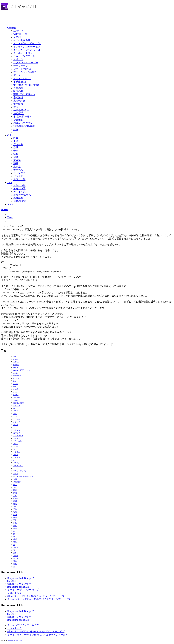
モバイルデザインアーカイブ (23, 590)
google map (17, 376)
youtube (16, 400)
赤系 (16, 148)
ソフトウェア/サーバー (26, 63)
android (16, 359)
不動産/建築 (20, 82)
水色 (15, 523)
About (10, 204)
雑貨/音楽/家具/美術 (24, 126)
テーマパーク (21, 66)
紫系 (16, 157)
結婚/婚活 (19, 113)
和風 (15, 496)
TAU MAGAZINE (15, 640)
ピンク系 (18, 176)
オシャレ (17, 419)
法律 (16, 107)
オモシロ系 (19, 189)
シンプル (17, 452)
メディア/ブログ (22, 78)
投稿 (15, 512)
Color (10, 135)
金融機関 (18, 120)
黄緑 (15, 561)
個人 (15, 485)
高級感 (16, 556)
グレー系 (18, 144)
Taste (10, 182)
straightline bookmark (18, 587)
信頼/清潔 (17, 482)
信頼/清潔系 (20, 201)
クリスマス (18, 438)
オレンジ (17, 422)
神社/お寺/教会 (21, 110)
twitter (15, 392)
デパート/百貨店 (22, 69)
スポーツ (18, 59)
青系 (16, 151)
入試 (15, 487)
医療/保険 (19, 91)
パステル (17, 463)
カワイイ (17, 433)
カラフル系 (19, 179)
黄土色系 (18, 170)
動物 (15, 493)
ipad (15, 381)
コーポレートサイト (24, 53)
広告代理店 (19, 101)
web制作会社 (20, 34)
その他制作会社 (22, 40)
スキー (16, 455)
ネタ (15, 460)
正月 (15, 520)
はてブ (16, 408)
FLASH (16, 367)
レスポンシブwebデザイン (23, 477)
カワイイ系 (19, 192)
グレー (16, 444)
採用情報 (18, 104)
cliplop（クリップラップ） (22, 584)
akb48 (15, 356)
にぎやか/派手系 (22, 195)
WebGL (16, 395)
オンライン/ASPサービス (27, 47)
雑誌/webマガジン (23, 123)
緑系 (16, 154)
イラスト (17, 411)
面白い (16, 553)
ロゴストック (15, 593)
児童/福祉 (19, 88)
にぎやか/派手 (19, 403)
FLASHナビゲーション (22, 370)
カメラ (16, 425)
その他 (17, 37)
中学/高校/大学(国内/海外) (27, 85)
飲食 (16, 129)
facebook (16, 365)
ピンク (16, 468)
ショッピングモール (24, 56)
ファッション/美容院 (25, 72)
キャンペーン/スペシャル (27, 50)
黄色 (15, 564)
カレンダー (18, 430)
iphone (16, 384)
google (16, 373)
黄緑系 (17, 160)
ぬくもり (17, 406)
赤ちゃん (17, 548)
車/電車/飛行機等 (23, 117)
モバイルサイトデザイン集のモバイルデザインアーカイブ (39, 599)
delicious (16, 362)
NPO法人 (17, 389)
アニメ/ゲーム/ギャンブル (27, 43)
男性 (15, 528)
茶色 (15, 542)
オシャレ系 (19, 185)
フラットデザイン (20, 471)
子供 (15, 509)
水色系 (17, 167)
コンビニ (17, 447)
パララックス (18, 466)
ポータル (18, 75)
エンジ (16, 417)
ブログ (16, 474)
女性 (15, 507)
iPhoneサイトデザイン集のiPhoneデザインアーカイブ (36, 596)
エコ (15, 414)
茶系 (16, 164)
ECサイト (19, 31)
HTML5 (16, 378)
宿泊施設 (18, 98)
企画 (15, 479)
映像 (15, 517)
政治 (15, 515)
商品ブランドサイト (24, 94)
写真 (15, 490)
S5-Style (11, 581)
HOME (5, 209)
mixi (15, 387)
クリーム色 (18, 441)
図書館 (16, 498)
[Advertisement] (37, 19)
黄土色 (16, 558)
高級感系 (18, 198)
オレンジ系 (19, 173)
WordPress (17, 397)
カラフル (17, 427)
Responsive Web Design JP (21, 578)
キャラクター (18, 436)
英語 (15, 539)
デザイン (17, 457)
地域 (15, 504)
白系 (16, 138)
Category (12, 28)
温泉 (15, 526)
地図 (15, 501)
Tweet (10, 217)
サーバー (17, 449)
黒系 (16, 141)
